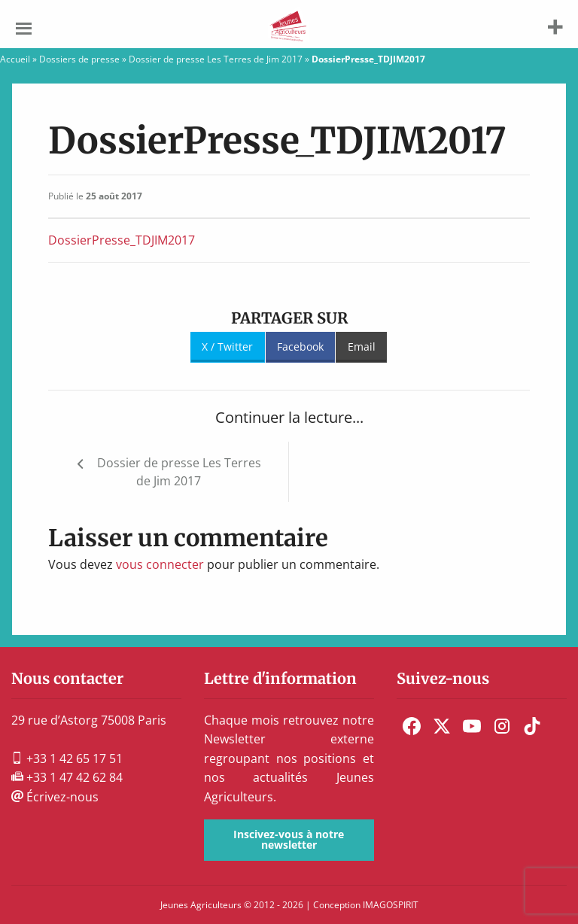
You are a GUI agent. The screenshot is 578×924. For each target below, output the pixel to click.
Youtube (472, 726)
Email (362, 346)
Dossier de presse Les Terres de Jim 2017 (216, 59)
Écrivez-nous (55, 797)
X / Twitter (227, 346)
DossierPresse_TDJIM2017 (122, 240)
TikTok (532, 726)
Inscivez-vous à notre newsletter (289, 839)
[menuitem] (412, 726)
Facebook (300, 346)
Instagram (502, 726)
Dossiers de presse (79, 59)
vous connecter (160, 564)
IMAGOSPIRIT (391, 905)
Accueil (15, 59)
